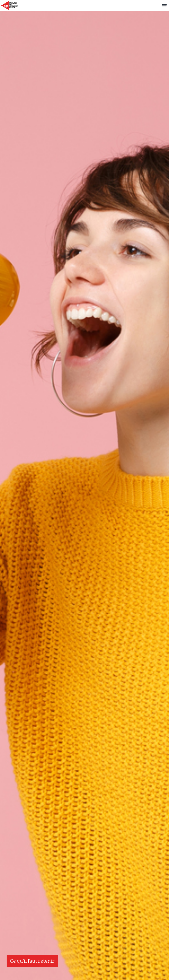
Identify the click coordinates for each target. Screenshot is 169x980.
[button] (164, 6)
